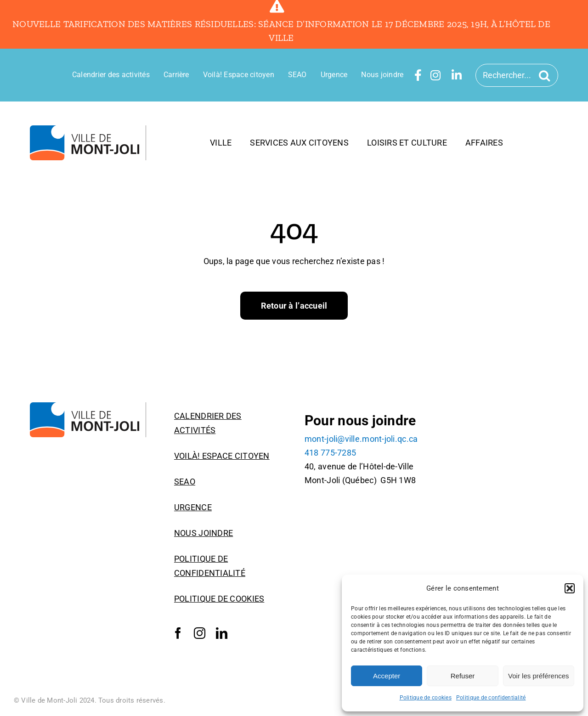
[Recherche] (546, 75)
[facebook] (178, 633)
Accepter (387, 676)
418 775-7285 (330, 453)
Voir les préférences (539, 676)
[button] (570, 588)
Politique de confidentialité (491, 698)
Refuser (463, 676)
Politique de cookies (426, 698)
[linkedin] (222, 633)
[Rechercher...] (517, 75)
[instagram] (200, 633)
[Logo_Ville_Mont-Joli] (88, 129)
